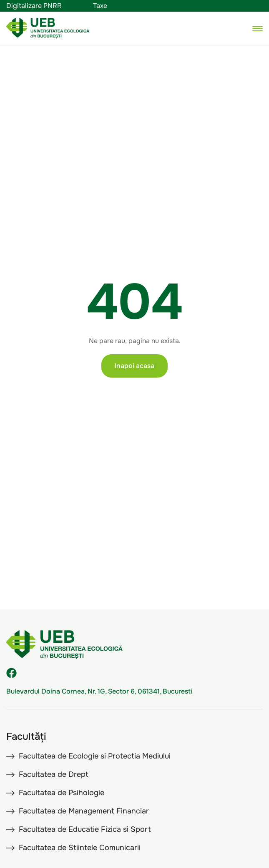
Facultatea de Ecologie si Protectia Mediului (95, 756)
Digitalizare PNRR (34, 6)
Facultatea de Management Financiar (84, 811)
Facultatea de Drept (54, 774)
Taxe (100, 6)
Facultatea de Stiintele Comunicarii (80, 848)
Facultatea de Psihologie (62, 793)
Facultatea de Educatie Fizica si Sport (85, 829)
